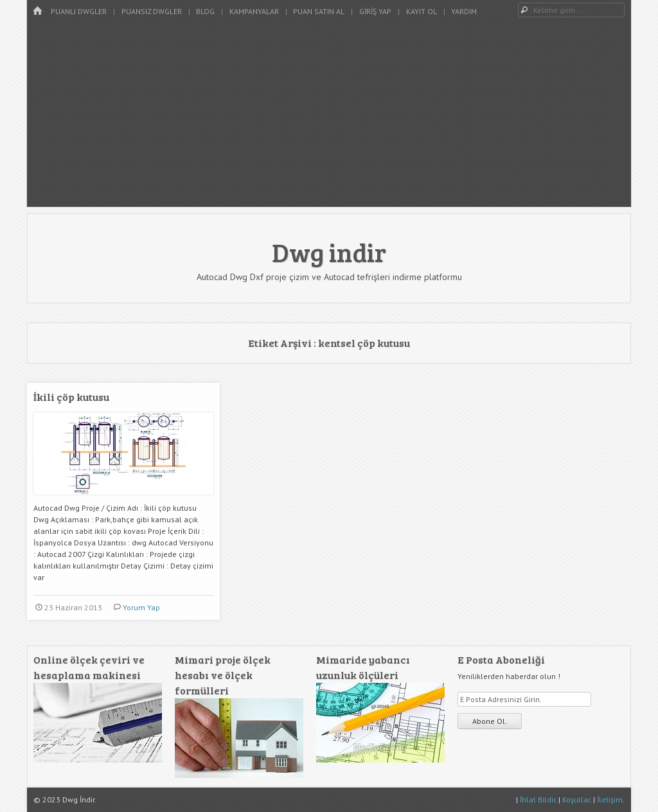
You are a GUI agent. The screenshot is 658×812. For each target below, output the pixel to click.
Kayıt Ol (422, 11)
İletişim (610, 799)
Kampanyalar (254, 11)
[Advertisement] (329, 117)
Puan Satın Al (319, 11)
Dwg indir (329, 252)
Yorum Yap (141, 607)
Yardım (464, 11)
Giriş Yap (375, 11)
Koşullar (576, 799)
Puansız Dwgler (152, 11)
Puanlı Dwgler (79, 11)
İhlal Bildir (538, 799)
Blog (205, 11)
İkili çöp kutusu (71, 397)
